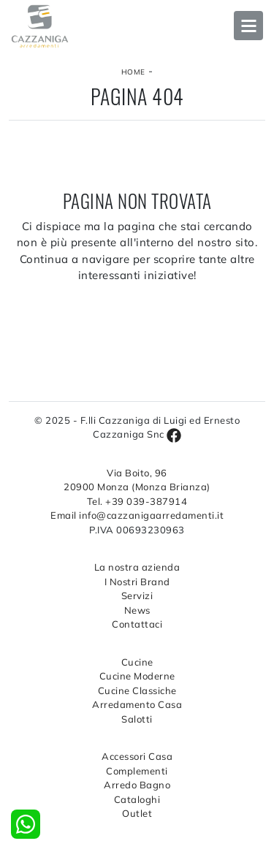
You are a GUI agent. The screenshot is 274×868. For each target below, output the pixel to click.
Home (133, 72)
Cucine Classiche (137, 690)
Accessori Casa (137, 756)
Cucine (137, 662)
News (137, 610)
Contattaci (137, 624)
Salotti (137, 719)
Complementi (137, 771)
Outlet (137, 813)
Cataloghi (137, 799)
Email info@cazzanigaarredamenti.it (137, 515)
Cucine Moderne (137, 676)
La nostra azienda (137, 567)
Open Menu (248, 26)
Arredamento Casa (137, 704)
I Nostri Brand (137, 582)
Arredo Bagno (137, 785)
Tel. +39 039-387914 (137, 501)
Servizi (137, 595)
